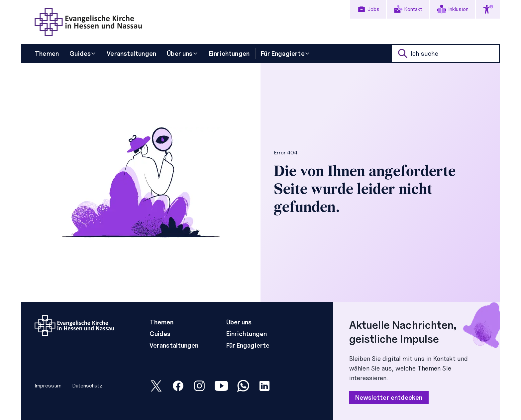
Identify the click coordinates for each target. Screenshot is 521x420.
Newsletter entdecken (389, 397)
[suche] (446, 53)
